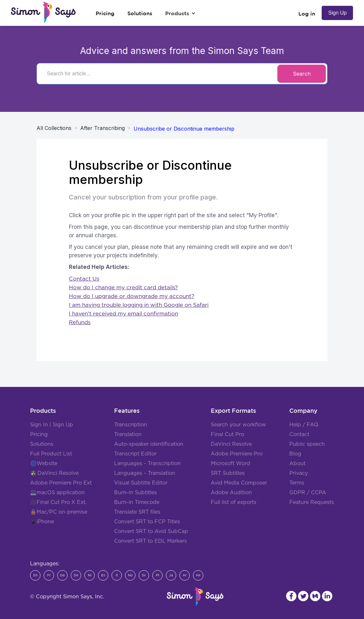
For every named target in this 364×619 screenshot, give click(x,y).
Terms (297, 483)
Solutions (42, 444)
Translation (128, 434)
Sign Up (337, 13)
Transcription (131, 425)
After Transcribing (102, 128)
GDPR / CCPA (308, 493)
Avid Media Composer (239, 483)
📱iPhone (42, 522)
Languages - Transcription (147, 464)
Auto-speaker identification (149, 444)
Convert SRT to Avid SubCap (151, 531)
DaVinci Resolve (58, 473)
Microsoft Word (230, 464)
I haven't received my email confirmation (123, 314)
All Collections (54, 128)
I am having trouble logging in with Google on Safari (139, 305)
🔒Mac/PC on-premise (59, 512)
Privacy (299, 473)
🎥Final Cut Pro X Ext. (58, 502)
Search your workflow (238, 425)
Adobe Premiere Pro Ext (61, 483)
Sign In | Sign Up (52, 425)
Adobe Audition (231, 493)
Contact (299, 434)
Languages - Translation (145, 473)
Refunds (80, 322)
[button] (180, 13)
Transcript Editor (135, 454)
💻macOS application (57, 493)
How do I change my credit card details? (123, 288)
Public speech (307, 444)
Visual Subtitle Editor (141, 483)
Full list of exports (234, 502)
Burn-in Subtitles (135, 493)
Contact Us (84, 279)
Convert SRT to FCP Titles (147, 522)
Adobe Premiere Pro (237, 454)
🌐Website (44, 464)
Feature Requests (312, 502)
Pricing (39, 434)
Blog (295, 454)
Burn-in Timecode (137, 502)
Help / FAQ (304, 425)
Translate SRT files (137, 512)
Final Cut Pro (227, 434)
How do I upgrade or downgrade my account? (132, 296)
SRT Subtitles (228, 473)
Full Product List (51, 454)
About (297, 464)
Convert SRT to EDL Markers (150, 541)
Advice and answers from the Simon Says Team (182, 51)
